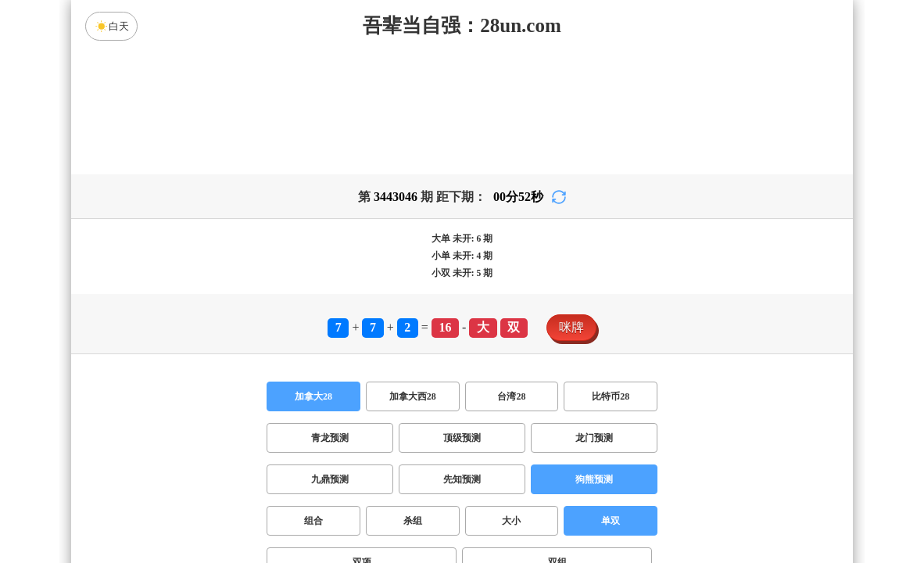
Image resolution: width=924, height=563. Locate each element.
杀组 (413, 521)
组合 (313, 521)
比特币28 (611, 396)
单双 (611, 521)
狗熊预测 (594, 479)
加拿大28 (313, 396)
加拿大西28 (413, 396)
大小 (511, 521)
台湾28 (511, 396)
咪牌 (571, 327)
